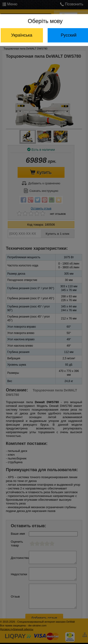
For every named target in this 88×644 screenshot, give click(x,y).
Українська (22, 35)
